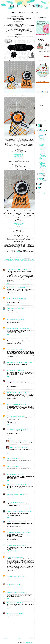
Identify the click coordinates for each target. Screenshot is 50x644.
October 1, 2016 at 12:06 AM (18, 603)
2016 (39, 129)
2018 (39, 127)
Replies (9, 438)
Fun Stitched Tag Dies (19, 154)
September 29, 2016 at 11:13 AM (16, 557)
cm (7, 557)
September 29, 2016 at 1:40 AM (19, 522)
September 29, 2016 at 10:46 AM (19, 545)
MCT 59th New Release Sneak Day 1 (42, 167)
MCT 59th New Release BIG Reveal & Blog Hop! (42, 153)
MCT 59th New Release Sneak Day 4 (42, 157)
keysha (8, 381)
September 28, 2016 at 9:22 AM (21, 328)
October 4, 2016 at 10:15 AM (16, 613)
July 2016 (41, 175)
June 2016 (41, 176)
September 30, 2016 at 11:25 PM (21, 592)
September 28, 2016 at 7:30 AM (17, 288)
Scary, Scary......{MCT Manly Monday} (42, 145)
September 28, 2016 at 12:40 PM (24, 362)
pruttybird (9, 298)
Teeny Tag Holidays (19, 153)
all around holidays (10, 259)
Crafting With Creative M (12, 551)
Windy (8, 474)
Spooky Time (19, 224)
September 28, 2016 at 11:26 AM (19, 349)
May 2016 (41, 177)
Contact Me (23, 13)
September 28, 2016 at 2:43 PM (17, 370)
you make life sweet (20, 261)
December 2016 (42, 131)
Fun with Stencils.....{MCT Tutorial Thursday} (43, 139)
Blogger (44, 193)
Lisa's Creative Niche (12, 362)
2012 (39, 187)
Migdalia (9, 545)
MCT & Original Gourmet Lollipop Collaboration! (43, 142)
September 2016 (42, 135)
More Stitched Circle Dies (19, 157)
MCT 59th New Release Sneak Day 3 (42, 160)
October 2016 (42, 134)
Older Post (32, 638)
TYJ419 (8, 416)
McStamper (9, 485)
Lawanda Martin (10, 328)
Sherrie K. (9, 603)
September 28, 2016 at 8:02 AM (18, 309)
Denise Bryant (10, 592)
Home (13, 13)
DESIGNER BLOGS (29, 643)
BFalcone (9, 576)
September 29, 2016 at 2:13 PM (19, 576)
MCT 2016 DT (24, 259)
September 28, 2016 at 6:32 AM (19, 270)
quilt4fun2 (9, 522)
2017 (39, 128)
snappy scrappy (10, 494)
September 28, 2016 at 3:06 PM (18, 381)
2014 (39, 185)
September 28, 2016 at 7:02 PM (17, 458)
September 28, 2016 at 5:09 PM (21, 429)
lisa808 (8, 309)
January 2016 (42, 182)
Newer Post (6, 638)
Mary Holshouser (11, 532)
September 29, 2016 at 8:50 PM (16, 584)
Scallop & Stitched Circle (19, 223)
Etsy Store (34, 13)
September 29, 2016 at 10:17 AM (22, 532)
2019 (39, 125)
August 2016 (41, 173)
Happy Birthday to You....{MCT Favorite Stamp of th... (43, 170)
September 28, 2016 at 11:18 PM (24, 511)
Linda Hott (9, 393)
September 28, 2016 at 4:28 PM (19, 393)
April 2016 (41, 178)
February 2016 (42, 181)
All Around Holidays (19, 158)
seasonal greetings (27, 260)
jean (11, 441)
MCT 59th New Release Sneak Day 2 (42, 163)
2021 (39, 123)
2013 (39, 186)
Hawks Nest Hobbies (12, 511)
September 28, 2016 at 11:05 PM (17, 502)
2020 (39, 124)
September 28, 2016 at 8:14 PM (17, 474)
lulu (8, 584)
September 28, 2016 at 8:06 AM (17, 319)
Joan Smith (9, 270)
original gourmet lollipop (19, 260)
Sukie (8, 370)
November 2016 (42, 132)
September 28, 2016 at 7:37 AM (19, 298)
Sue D (8, 319)
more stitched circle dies (10, 260)
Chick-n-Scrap (25, 6)
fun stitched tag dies (17, 259)
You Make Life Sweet (19, 155)
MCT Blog (18, 252)
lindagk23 (9, 349)
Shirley (8, 288)
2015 (39, 183)
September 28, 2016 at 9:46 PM (20, 485)
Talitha (8, 458)
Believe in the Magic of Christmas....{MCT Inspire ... (43, 149)
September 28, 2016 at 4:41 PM (18, 416)
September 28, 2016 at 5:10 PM (19, 441)
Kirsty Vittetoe (10, 429)
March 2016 (41, 180)
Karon (8, 613)
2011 (39, 188)
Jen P (8, 502)
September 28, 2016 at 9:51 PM (22, 494)
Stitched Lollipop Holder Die (19, 222)
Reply (8, 283)
